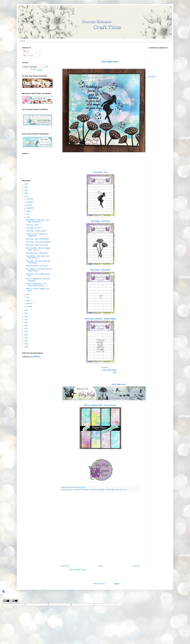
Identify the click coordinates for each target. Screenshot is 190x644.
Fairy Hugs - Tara (121, 490)
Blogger (117, 584)
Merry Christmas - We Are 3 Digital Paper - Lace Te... (38, 249)
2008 (26, 347)
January (29, 306)
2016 (26, 323)
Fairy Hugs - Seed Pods (89, 490)
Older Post (136, 566)
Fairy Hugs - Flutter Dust (74, 490)
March (29, 300)
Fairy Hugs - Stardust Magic (106, 490)
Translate (37, 70)
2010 (26, 341)
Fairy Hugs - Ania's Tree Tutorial (37, 245)
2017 (26, 320)
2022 (26, 193)
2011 (26, 338)
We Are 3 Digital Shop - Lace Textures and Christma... (36, 285)
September (30, 208)
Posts (26, 51)
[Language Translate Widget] (35, 67)
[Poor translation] (15, 601)
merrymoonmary (99, 584)
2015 (26, 326)
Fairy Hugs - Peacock (33, 228)
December (30, 199)
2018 (26, 317)
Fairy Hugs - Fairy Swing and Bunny (38, 242)
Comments (28, 56)
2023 (26, 190)
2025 (26, 187)
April (28, 297)
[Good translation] (6, 601)
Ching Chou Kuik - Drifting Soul (37, 253)
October (29, 205)
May (28, 294)
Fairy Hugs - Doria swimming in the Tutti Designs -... (38, 262)
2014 (26, 329)
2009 (26, 344)
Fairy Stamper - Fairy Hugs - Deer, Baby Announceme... (38, 221)
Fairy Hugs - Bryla (32, 225)
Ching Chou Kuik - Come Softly (37, 266)
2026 (26, 184)
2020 (26, 310)
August (29, 211)
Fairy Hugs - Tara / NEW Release (37, 239)
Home (22, 41)
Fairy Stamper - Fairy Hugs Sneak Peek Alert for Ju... (38, 257)
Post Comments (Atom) (78, 570)
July (28, 214)
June (28, 217)
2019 (26, 313)
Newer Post (65, 566)
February (30, 303)
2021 (26, 196)
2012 (26, 335)
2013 (26, 332)
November (30, 202)
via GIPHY (152, 77)
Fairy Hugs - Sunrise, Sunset (36, 231)
